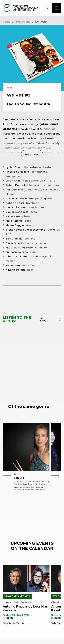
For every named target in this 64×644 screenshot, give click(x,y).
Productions (22, 22)
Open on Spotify (50, 320)
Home (6, 22)
